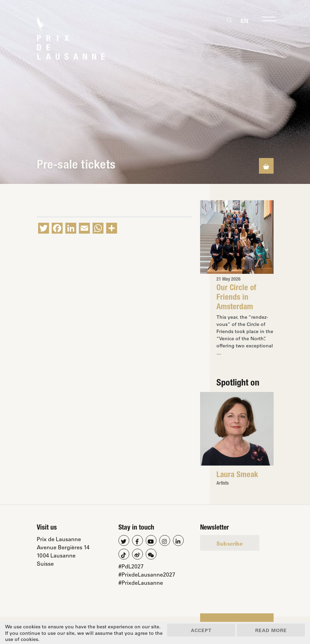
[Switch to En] (244, 20)
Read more (271, 630)
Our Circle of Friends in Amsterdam (236, 298)
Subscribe (230, 543)
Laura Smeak (237, 475)
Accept (201, 630)
